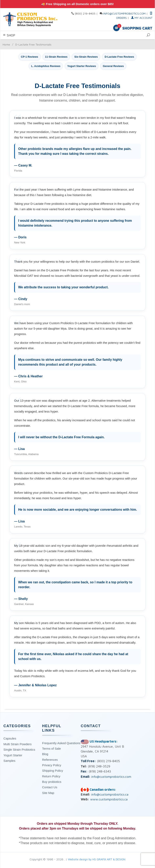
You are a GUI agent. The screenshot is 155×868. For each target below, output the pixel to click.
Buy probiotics (52, 782)
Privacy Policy (52, 765)
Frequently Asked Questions (61, 743)
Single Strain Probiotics (19, 750)
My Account (142, 18)
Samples (9, 761)
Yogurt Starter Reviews (82, 66)
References (50, 760)
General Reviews (113, 66)
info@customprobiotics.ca (110, 794)
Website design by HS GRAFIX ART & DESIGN (97, 859)
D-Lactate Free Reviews (119, 57)
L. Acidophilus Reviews (46, 66)
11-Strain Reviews (56, 57)
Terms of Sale (52, 749)
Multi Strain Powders (17, 744)
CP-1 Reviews (30, 57)
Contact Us (50, 787)
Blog (45, 754)
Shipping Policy (53, 771)
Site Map (48, 793)
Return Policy (51, 776)
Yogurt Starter (13, 755)
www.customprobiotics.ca (109, 799)
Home (6, 44)
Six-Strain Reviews (86, 57)
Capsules (10, 738)
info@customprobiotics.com (124, 13)
